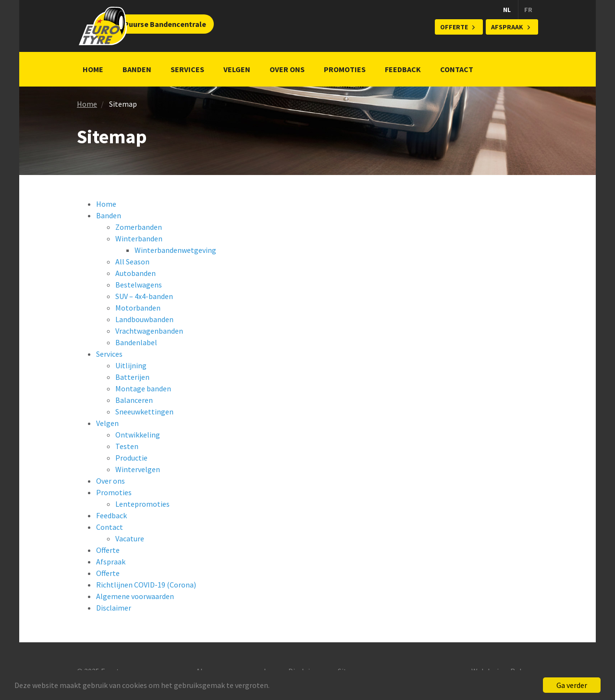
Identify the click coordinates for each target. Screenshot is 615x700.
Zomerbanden (139, 227)
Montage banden (143, 388)
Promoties (345, 69)
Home (93, 69)
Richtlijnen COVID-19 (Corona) (146, 585)
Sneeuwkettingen (144, 412)
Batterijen (132, 377)
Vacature (130, 538)
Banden (137, 69)
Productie (131, 458)
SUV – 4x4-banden (144, 296)
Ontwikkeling (138, 435)
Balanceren (134, 400)
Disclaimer (114, 608)
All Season (132, 262)
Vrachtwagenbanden (149, 331)
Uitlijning (131, 365)
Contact (457, 69)
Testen (127, 446)
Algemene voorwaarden (135, 596)
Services (187, 69)
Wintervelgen (138, 469)
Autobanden (135, 273)
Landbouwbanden (144, 319)
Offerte (454, 27)
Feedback (403, 69)
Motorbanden (138, 308)
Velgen (237, 69)
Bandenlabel (136, 342)
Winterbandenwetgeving (175, 250)
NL (507, 10)
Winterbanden (139, 238)
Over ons (287, 69)
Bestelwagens (139, 285)
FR (528, 10)
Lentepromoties (142, 504)
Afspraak (507, 27)
